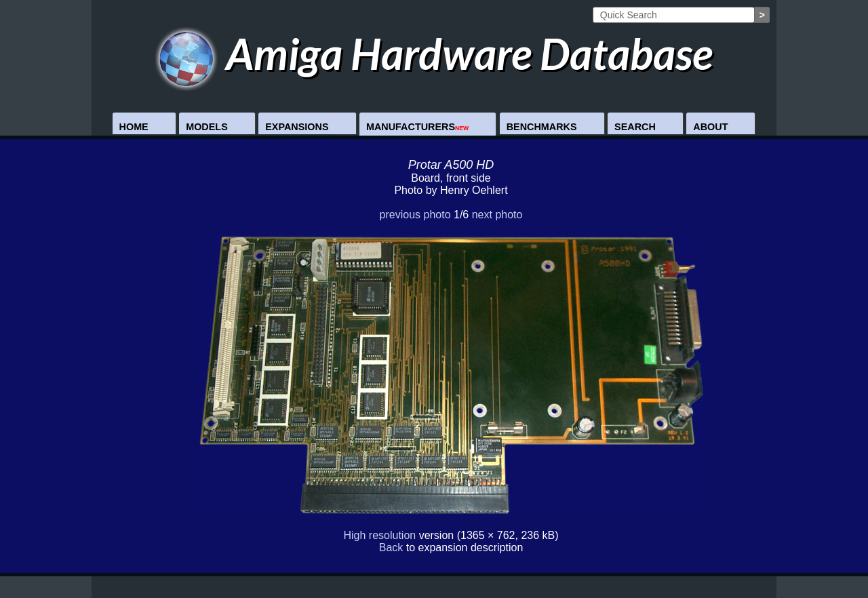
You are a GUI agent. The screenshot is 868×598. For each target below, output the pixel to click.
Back (391, 547)
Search (635, 127)
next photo (497, 215)
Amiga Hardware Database (434, 53)
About (710, 127)
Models (207, 127)
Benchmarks (542, 127)
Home (134, 127)
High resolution (379, 535)
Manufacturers (417, 127)
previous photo (415, 215)
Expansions (297, 127)
